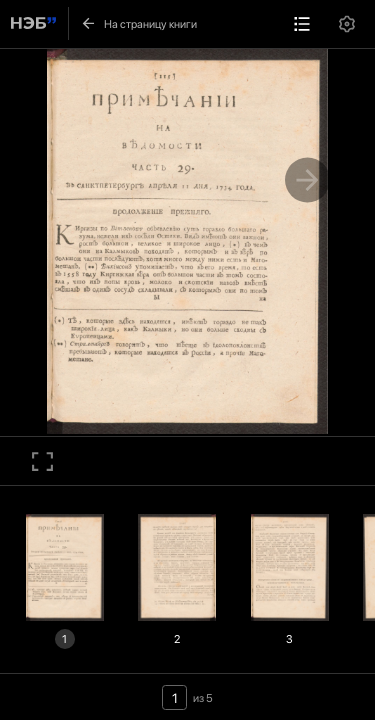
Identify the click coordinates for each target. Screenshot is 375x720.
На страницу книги (138, 23)
